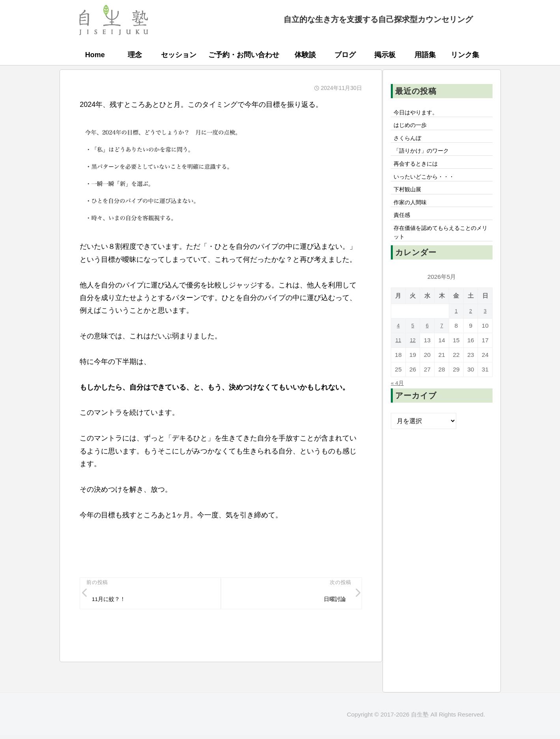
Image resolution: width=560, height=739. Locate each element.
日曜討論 (332, 601)
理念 (135, 55)
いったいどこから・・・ (429, 186)
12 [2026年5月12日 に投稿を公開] (413, 359)
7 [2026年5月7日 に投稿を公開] (442, 344)
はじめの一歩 (413, 128)
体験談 (305, 55)
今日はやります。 (419, 113)
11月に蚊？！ (112, 601)
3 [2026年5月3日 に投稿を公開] (485, 329)
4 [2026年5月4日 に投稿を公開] (399, 344)
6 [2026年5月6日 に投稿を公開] (427, 344)
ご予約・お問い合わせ (244, 55)
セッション (179, 55)
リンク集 (465, 55)
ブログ (345, 55)
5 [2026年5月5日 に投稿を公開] (413, 344)
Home (95, 55)
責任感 (403, 230)
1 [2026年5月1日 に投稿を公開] (456, 329)
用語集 (425, 55)
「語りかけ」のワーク (426, 157)
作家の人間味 (413, 215)
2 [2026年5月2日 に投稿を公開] (471, 329)
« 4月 (399, 401)
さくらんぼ (410, 142)
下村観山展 (410, 200)
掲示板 (385, 55)
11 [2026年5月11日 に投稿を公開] (398, 359)
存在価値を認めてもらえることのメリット (441, 249)
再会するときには (419, 171)
